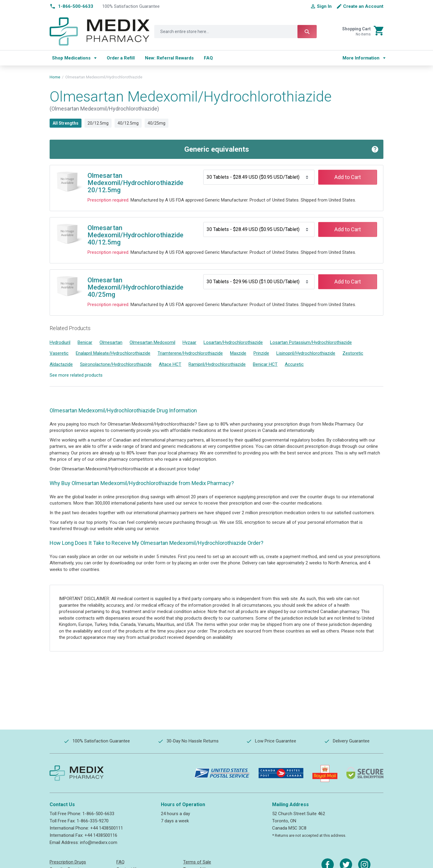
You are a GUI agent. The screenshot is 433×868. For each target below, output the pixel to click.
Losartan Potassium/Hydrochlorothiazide (311, 342)
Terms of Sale (197, 862)
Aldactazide (61, 364)
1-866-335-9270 (93, 821)
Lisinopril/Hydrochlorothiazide (306, 353)
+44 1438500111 (107, 828)
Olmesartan (111, 342)
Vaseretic (59, 353)
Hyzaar (189, 342)
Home (55, 77)
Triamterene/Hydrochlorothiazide (190, 353)
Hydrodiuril (60, 342)
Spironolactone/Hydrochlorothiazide (116, 364)
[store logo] (100, 32)
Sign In (324, 6)
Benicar (85, 342)
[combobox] (235, 32)
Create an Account (363, 6)
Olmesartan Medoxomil (152, 342)
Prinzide (261, 353)
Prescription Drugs (68, 862)
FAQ (120, 862)
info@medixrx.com (99, 842)
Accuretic (294, 364)
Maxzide (238, 353)
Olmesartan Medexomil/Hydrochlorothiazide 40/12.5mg (135, 235)
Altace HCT (170, 364)
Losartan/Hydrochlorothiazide (233, 342)
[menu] (192, 58)
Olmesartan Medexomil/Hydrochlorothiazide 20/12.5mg (135, 183)
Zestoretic (353, 353)
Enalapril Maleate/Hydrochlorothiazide (113, 353)
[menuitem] (74, 58)
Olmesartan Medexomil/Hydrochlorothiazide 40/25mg (135, 287)
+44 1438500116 (101, 835)
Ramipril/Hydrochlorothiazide (217, 364)
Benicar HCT (265, 364)
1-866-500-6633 (98, 814)
